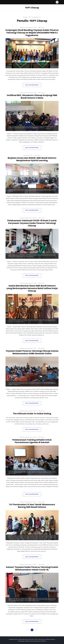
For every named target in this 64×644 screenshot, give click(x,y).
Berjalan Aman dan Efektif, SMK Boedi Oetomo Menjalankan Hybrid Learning (32, 159)
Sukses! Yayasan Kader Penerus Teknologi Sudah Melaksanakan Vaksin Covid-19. (32, 568)
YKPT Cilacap (32, 8)
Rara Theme (30, 641)
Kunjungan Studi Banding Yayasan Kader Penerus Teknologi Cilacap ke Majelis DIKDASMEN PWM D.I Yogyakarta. (32, 33)
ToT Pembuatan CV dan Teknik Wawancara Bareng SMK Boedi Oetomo (32, 506)
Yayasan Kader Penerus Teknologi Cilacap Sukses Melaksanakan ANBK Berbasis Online (32, 352)
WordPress (43, 641)
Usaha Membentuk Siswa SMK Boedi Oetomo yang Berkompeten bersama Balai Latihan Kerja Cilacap (32, 288)
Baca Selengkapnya (32, 85)
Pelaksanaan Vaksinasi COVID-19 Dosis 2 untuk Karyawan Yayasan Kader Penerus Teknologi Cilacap (32, 223)
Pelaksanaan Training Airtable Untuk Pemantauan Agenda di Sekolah (32, 441)
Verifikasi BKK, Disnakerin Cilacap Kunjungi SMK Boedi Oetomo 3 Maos (32, 97)
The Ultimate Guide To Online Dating (32, 414)
